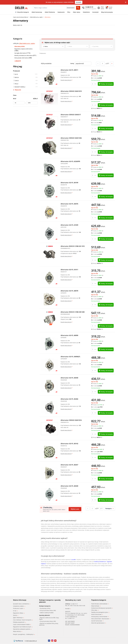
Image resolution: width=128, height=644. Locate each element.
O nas (15, 611)
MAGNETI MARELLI (19, 87)
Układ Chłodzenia (50, 12)
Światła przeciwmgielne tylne (100, 612)
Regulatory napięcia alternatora (23, 49)
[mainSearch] (50, 8)
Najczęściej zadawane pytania (22, 629)
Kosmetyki (95, 12)
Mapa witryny (18, 631)
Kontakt (68, 609)
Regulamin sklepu (19, 613)
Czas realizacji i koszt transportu (23, 620)
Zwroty (16, 615)
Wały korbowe (96, 606)
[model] (77, 46)
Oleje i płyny (77, 12)
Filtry (69, 12)
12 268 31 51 (74, 604)
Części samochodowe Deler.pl (21, 17)
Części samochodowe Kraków (22, 624)
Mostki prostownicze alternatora (24, 55)
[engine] (101, 46)
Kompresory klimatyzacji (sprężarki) (102, 608)
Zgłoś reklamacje (18, 618)
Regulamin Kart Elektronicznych (23, 627)
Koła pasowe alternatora (21, 58)
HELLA (16, 84)
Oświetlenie (86, 12)
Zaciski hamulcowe (97, 621)
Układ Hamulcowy (37, 12)
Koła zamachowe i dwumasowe (101, 619)
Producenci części (19, 608)
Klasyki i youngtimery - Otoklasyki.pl (24, 634)
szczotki (73, 560)
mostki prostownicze (100, 562)
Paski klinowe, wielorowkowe (100, 604)
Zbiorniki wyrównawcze (99, 623)
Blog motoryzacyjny (107, 12)
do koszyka (106, 84)
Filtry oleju (95, 610)
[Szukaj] (78, 8)
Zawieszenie (61, 12)
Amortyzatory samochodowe (100, 617)
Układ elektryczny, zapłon (36, 17)
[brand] (53, 46)
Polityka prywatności (19, 622)
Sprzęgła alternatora (20, 53)
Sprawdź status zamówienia (22, 604)
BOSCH (16, 77)
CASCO (16, 81)
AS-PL (16, 74)
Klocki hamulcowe (97, 614)
